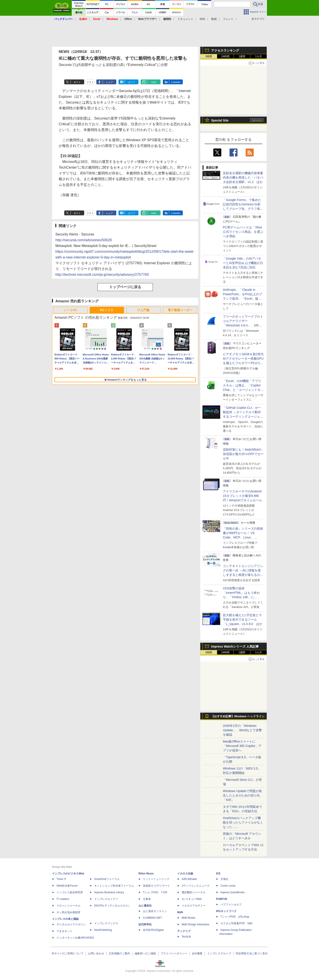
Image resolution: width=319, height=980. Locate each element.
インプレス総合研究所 (70, 892)
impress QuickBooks (232, 892)
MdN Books (189, 918)
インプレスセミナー (106, 899)
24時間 (225, 56)
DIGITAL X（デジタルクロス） (112, 906)
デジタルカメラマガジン (71, 924)
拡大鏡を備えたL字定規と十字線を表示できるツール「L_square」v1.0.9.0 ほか (243, 619)
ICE (218, 874)
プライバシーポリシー (174, 953)
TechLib (186, 937)
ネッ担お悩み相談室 (68, 912)
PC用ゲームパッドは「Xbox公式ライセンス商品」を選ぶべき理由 (243, 232)
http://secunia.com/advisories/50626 (84, 240)
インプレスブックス (106, 923)
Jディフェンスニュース (196, 886)
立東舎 (147, 899)
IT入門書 (143, 310)
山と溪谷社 (145, 906)
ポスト (77, 82)
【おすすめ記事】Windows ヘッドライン (238, 716)
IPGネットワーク (226, 911)
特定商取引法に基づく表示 (252, 953)
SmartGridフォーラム (107, 879)
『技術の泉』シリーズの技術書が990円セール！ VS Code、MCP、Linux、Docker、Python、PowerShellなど (243, 537)
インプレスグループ (219, 953)
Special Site (220, 120)
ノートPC (70, 310)
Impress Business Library (109, 892)
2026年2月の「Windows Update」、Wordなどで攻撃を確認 (242, 730)
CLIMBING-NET (152, 918)
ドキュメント (185, 19)
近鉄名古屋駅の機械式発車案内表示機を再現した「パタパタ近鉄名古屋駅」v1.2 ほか (243, 177)
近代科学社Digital (153, 930)
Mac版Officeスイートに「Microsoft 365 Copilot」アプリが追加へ (242, 746)
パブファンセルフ (231, 905)
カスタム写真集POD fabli (236, 923)
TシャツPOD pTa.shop (235, 917)
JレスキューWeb (192, 899)
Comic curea (228, 886)
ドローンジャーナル (68, 906)
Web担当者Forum (67, 886)
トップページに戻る (125, 287)
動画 (214, 19)
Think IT (61, 879)
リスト (90, 82)
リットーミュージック (156, 879)
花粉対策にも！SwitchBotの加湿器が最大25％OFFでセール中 (243, 454)
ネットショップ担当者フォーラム (114, 886)
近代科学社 (145, 924)
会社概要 (197, 953)
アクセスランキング (225, 50)
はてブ (131, 82)
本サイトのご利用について (68, 953)
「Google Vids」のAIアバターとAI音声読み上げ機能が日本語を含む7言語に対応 (243, 263)
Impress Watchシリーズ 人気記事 (235, 646)
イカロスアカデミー (194, 906)
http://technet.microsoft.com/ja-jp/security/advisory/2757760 (102, 275)
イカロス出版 (185, 874)
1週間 (242, 56)
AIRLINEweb (189, 879)
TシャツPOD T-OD (155, 892)
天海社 (224, 879)
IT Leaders (63, 899)
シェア (109, 82)
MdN (180, 912)
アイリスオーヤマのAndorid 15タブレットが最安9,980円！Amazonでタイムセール (242, 496)
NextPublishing (103, 930)
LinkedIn (176, 82)
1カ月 (259, 56)
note (154, 82)
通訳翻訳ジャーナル (194, 892)
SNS (202, 19)
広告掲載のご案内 (119, 953)
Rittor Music (146, 874)
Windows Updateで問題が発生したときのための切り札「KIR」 (242, 795)
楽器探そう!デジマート (157, 886)
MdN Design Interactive (195, 924)
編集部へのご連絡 (145, 953)
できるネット (64, 931)
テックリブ (184, 931)
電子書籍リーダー (180, 310)
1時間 (209, 56)
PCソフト (107, 310)
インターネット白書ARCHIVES (75, 938)
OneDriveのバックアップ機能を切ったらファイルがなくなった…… (243, 822)
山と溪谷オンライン (155, 911)
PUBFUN (222, 899)
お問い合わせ (96, 953)
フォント (228, 19)
